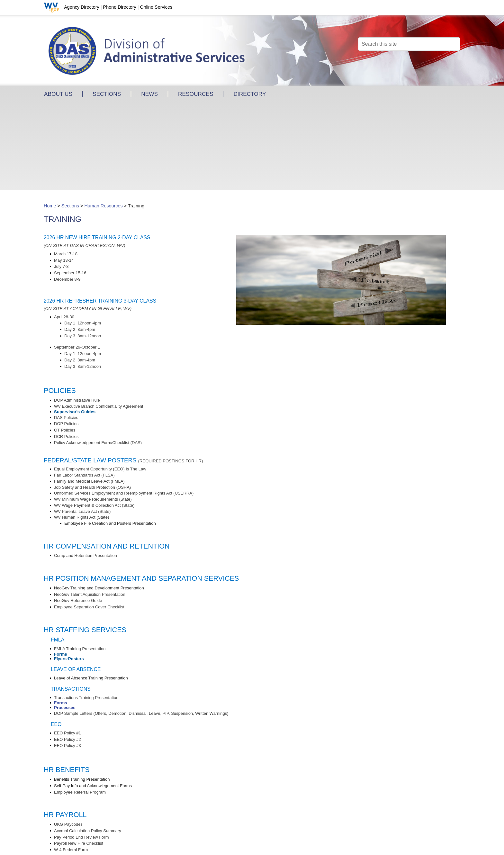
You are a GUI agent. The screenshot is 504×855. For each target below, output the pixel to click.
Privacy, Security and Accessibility (199, 845)
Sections (70, 118)
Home (50, 118)
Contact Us (241, 840)
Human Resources (103, 118)
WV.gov (245, 845)
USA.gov (266, 845)
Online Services (156, 7)
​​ (66, 336)
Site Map (265, 840)
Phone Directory (120, 7)
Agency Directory (82, 7)
